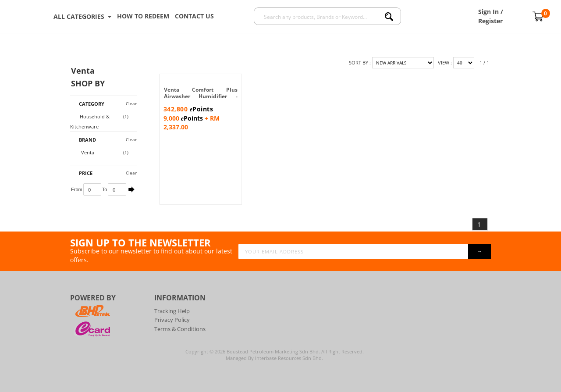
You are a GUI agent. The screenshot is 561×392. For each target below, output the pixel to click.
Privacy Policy (172, 320)
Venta (83, 152)
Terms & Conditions (180, 329)
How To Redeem (143, 16)
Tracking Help (172, 311)
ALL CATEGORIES (82, 17)
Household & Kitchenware (90, 121)
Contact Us (194, 16)
